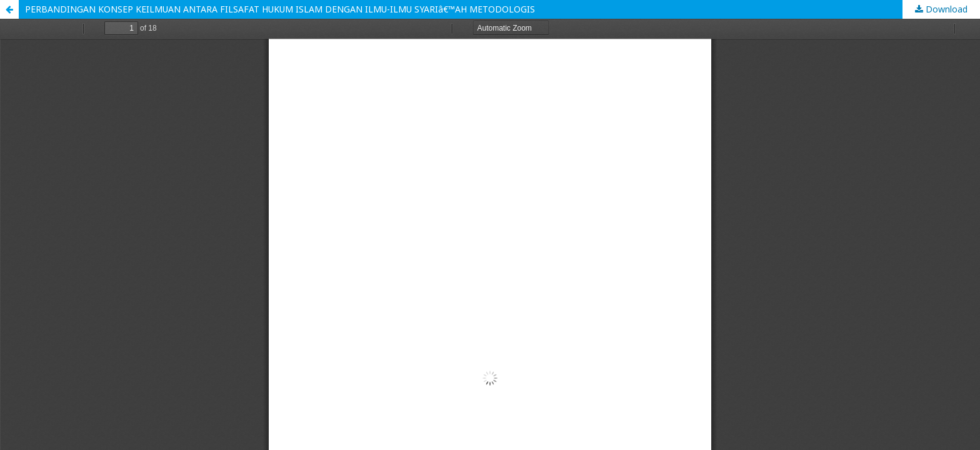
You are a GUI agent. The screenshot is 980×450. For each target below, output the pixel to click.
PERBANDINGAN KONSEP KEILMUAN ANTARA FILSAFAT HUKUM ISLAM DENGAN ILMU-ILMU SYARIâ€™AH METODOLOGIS (280, 9)
